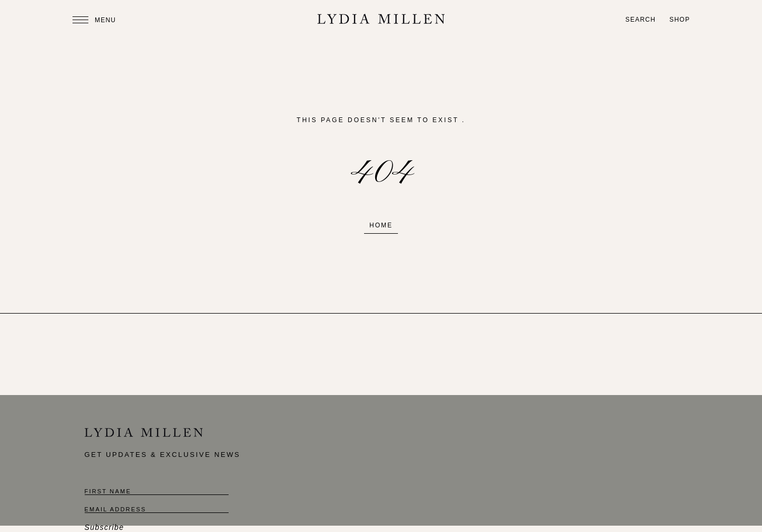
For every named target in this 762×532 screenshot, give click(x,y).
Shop (680, 20)
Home (381, 225)
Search (641, 20)
